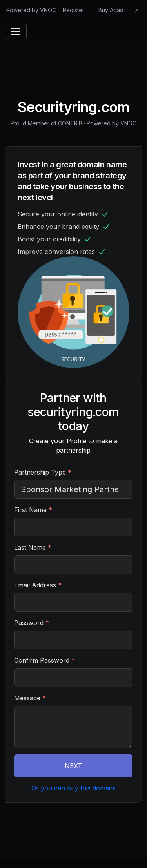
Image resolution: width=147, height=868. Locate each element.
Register (73, 10)
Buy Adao (111, 10)
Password (32, 623)
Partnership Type (43, 472)
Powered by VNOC (31, 10)
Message (30, 698)
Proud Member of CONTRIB (46, 123)
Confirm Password (44, 660)
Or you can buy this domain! (73, 788)
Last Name (33, 547)
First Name (33, 510)
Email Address (38, 585)
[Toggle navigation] (16, 31)
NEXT (73, 766)
